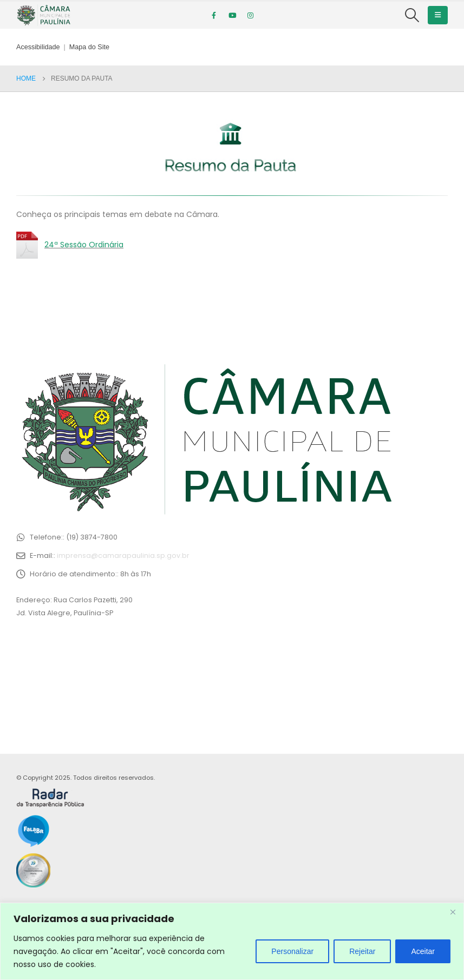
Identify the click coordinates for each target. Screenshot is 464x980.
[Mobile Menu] (438, 15)
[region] (232, 941)
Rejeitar (362, 951)
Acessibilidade (38, 47)
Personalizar (292, 951)
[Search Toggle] (412, 15)
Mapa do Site (89, 47)
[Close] (453, 912)
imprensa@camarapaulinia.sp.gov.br (123, 555)
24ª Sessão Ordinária (84, 245)
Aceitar (423, 951)
